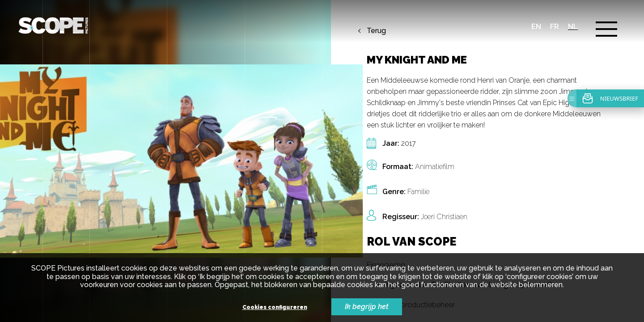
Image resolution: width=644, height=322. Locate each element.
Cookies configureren (275, 307)
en (536, 27)
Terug (376, 31)
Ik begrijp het (367, 307)
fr (555, 27)
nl (573, 27)
